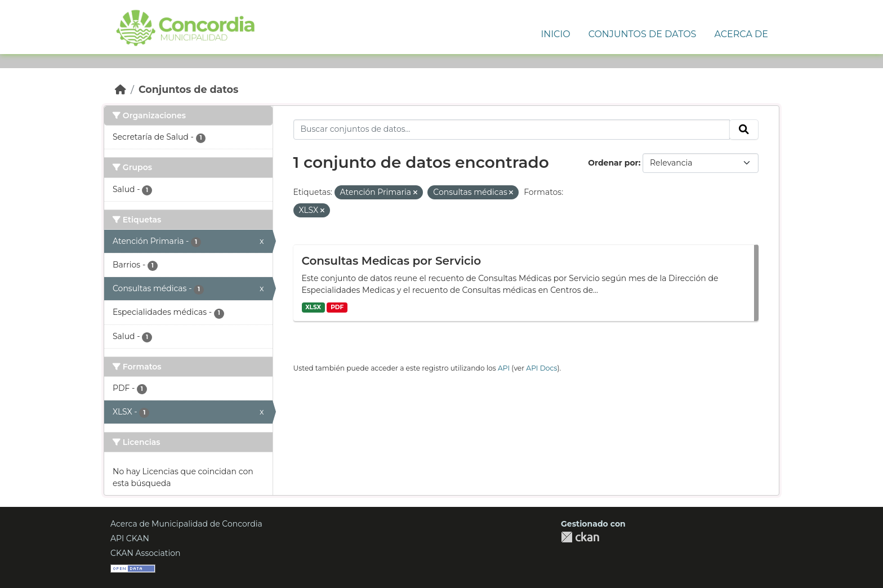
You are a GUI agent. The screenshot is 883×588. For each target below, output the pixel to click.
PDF (337, 307)
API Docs (541, 368)
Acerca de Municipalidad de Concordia (186, 524)
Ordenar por (613, 163)
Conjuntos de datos (189, 89)
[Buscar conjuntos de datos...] (512, 130)
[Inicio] (121, 89)
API (504, 368)
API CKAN (130, 538)
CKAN (580, 537)
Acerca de (741, 34)
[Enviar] (744, 130)
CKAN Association (146, 553)
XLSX (313, 307)
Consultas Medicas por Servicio (392, 261)
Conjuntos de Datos (643, 34)
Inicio (555, 34)
